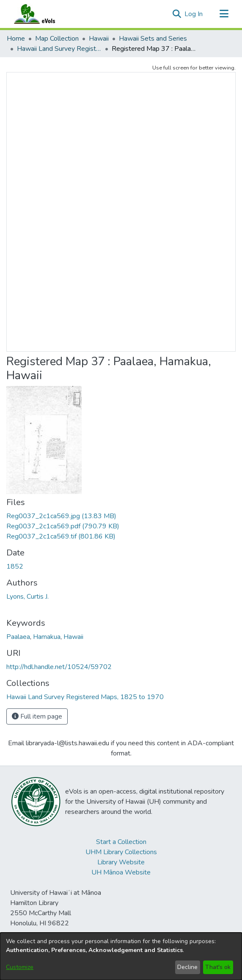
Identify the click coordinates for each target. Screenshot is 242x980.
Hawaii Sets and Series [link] (153, 39)
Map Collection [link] (57, 39)
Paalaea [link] (18, 637)
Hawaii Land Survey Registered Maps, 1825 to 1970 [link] (59, 49)
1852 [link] (15, 566)
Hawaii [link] (99, 39)
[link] (61, 516)
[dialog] (121, 956)
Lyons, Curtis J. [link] (27, 597)
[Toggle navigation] (224, 14)
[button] (177, 14)
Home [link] (16, 39)
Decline (187, 967)
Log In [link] (194, 14)
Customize (20, 967)
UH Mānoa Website (121, 872)
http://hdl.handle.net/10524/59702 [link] (59, 667)
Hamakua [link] (47, 637)
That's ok (218, 967)
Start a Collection (121, 842)
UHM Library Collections (121, 852)
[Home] (43, 14)
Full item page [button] (37, 716)
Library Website (121, 862)
